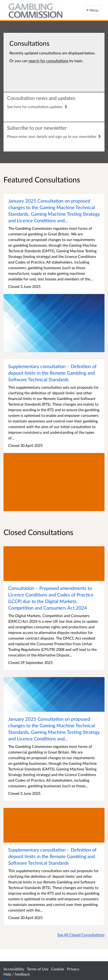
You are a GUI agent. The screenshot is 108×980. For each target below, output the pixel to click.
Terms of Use (38, 969)
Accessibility (14, 969)
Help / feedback (17, 974)
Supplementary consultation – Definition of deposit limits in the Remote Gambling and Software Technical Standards (52, 373)
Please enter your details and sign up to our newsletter (54, 136)
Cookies (58, 969)
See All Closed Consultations (81, 935)
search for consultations (48, 61)
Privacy (73, 969)
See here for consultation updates (37, 107)
